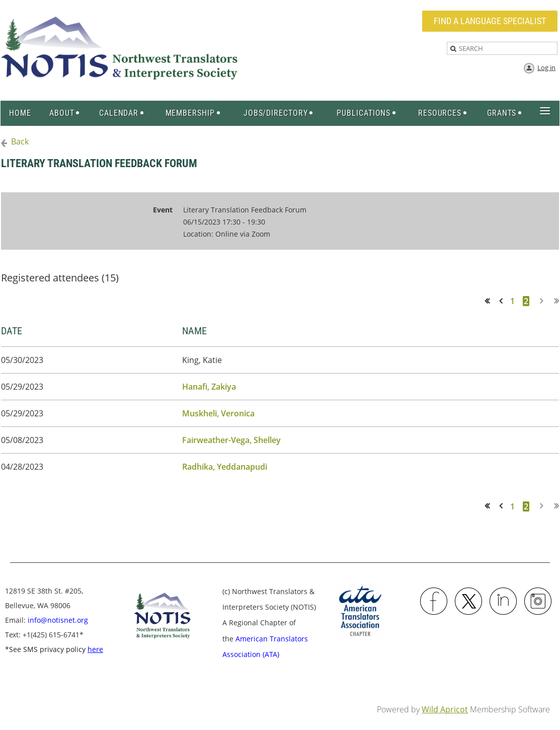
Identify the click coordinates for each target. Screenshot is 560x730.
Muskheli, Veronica (218, 413)
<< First (490, 301)
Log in (546, 67)
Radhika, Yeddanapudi (225, 467)
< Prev (503, 301)
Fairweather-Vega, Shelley (231, 440)
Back (20, 141)
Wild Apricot (445, 709)
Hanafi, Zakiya (209, 387)
